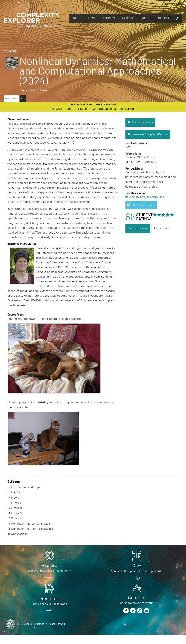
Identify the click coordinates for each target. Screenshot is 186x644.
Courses (109, 18)
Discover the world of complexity (49, 571)
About (146, 18)
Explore (128, 18)
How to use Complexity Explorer (150, 134)
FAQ (23, 99)
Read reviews (161, 229)
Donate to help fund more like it (146, 197)
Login (165, 4)
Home (77, 18)
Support (163, 18)
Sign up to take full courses (49, 604)
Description (11, 99)
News (92, 18)
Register (177, 4)
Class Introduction (142, 123)
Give (137, 566)
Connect (137, 598)
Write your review (138, 229)
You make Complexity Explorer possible (137, 571)
